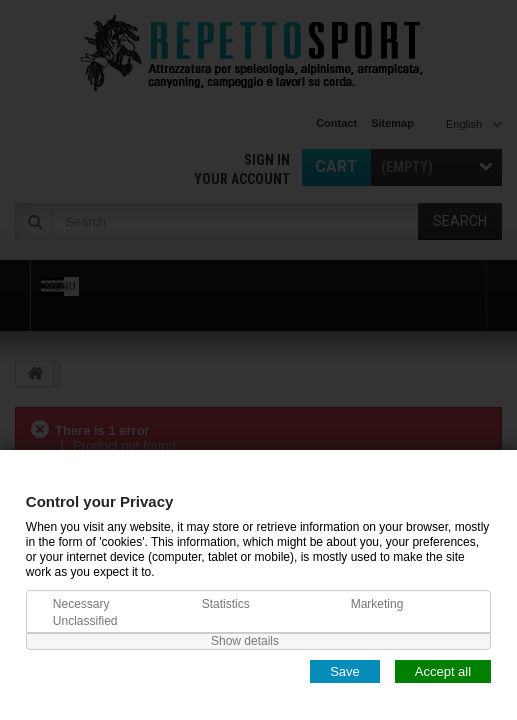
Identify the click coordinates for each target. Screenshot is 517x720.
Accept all (443, 670)
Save (345, 670)
